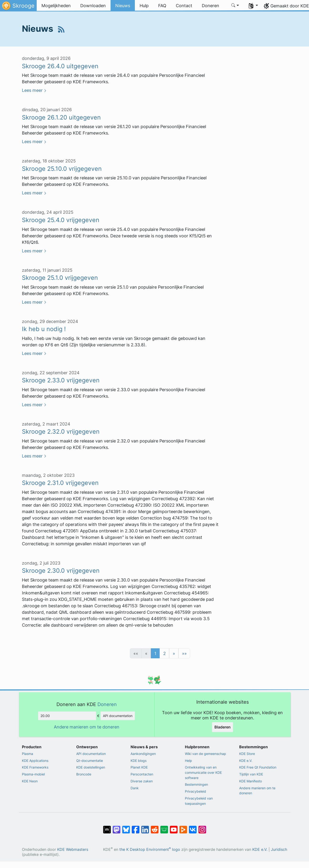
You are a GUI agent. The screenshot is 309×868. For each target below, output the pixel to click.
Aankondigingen (143, 754)
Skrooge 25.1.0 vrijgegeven (60, 278)
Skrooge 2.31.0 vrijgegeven (60, 483)
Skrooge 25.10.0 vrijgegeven (62, 169)
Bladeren (223, 727)
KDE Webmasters (73, 850)
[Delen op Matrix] (107, 827)
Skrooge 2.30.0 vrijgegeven (61, 571)
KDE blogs (139, 761)
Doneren (107, 704)
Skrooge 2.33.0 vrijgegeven (61, 380)
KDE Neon (30, 781)
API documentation (118, 716)
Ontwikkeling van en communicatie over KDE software (203, 772)
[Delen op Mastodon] (117, 827)
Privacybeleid (195, 791)
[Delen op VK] (193, 827)
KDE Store (247, 754)
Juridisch (279, 850)
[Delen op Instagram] (202, 827)
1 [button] (155, 653)
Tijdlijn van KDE (251, 774)
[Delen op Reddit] (155, 827)
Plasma (28, 754)
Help (188, 761)
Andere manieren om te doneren (87, 727)
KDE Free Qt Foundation (258, 767)
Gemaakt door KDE (290, 6)
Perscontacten (142, 774)
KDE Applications (35, 761)
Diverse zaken (142, 781)
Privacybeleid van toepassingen (199, 801)
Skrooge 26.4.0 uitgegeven (60, 66)
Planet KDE (139, 767)
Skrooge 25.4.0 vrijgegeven (61, 220)
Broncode (84, 774)
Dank (135, 788)
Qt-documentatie (90, 761)
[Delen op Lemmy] (164, 827)
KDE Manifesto (251, 781)
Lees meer (32, 90)
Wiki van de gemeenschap (205, 754)
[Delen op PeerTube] (183, 827)
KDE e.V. (246, 761)
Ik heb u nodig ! (44, 329)
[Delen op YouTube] (174, 827)
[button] (235, 6)
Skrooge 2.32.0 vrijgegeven (61, 431)
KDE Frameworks (35, 767)
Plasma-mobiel (33, 774)
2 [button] (165, 653)
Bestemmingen (196, 784)
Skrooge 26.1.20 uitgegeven (61, 117)
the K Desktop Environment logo (150, 850)
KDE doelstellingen (91, 767)
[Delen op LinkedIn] (145, 827)
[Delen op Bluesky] (126, 827)
